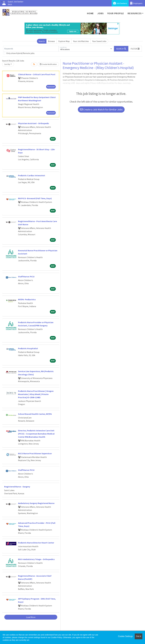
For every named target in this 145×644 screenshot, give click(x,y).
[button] (135, 49)
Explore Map (64, 41)
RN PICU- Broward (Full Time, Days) (35, 198)
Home (90, 13)
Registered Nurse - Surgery (17, 487)
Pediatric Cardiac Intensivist (32, 175)
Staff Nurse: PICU (26, 277)
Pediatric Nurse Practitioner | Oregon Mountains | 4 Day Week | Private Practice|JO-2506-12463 (36, 394)
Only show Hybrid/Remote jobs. (21, 53)
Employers (136, 3)
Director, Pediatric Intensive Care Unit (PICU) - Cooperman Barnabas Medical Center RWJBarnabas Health (36, 434)
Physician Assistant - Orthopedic (34, 123)
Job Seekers (120, 3)
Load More (31, 617)
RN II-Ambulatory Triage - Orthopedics (36, 559)
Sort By (7, 64)
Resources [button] (135, 13)
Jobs (100, 13)
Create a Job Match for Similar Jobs (101, 109)
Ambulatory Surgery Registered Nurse (36, 503)
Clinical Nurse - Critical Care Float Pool (37, 74)
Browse (51, 41)
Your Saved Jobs (99, 41)
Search (42, 41)
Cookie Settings (125, 636)
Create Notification (48, 64)
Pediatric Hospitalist (28, 348)
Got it (139, 636)
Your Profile (116, 13)
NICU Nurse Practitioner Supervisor (35, 453)
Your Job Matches (81, 41)
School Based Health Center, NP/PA (35, 414)
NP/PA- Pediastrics (27, 299)
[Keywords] (31, 49)
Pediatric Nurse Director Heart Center (36, 543)
